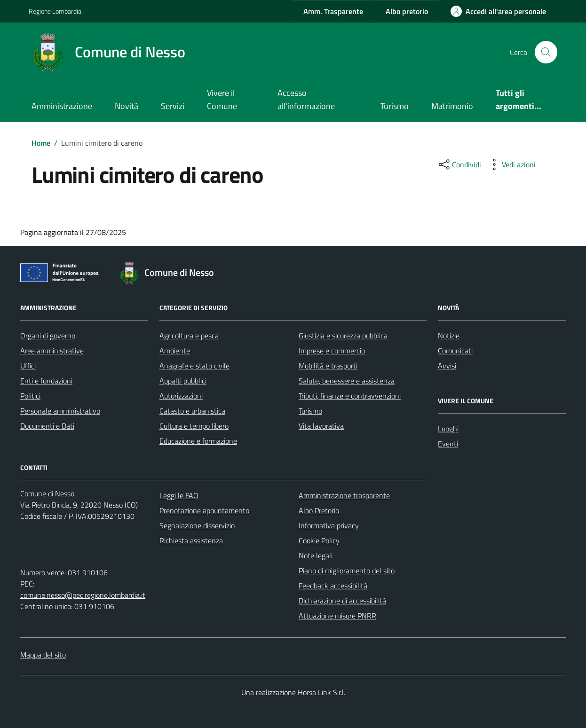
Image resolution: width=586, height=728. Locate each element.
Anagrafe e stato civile (194, 366)
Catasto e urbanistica (192, 411)
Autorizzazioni (181, 396)
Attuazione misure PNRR (337, 616)
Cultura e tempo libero (194, 426)
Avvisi (447, 366)
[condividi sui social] (459, 164)
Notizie (449, 336)
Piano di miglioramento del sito (347, 571)
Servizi (173, 106)
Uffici (28, 366)
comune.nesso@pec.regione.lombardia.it (83, 595)
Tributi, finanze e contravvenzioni (350, 396)
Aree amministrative (52, 351)
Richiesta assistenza (191, 540)
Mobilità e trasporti (328, 366)
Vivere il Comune (222, 99)
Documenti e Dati (47, 426)
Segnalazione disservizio (197, 525)
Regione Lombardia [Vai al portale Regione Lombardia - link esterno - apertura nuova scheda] (55, 11)
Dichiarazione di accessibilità (342, 601)
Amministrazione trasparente (344, 495)
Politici (30, 396)
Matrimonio (452, 106)
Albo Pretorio (319, 510)
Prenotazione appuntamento (204, 510)
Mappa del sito (43, 655)
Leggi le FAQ (179, 495)
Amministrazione (62, 106)
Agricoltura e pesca (189, 336)
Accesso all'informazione (306, 99)
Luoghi (448, 429)
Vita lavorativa (321, 426)
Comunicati (455, 351)
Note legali (316, 556)
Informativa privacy (329, 525)
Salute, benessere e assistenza (347, 381)
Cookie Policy (319, 540)
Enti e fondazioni (46, 381)
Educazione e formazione (198, 441)
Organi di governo (48, 336)
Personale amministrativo (60, 411)
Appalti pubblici (183, 381)
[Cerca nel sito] (546, 52)
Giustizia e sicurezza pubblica (343, 336)
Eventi (448, 444)
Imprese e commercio (332, 351)
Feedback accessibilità (333, 586)
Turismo (395, 106)
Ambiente (175, 351)
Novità (127, 106)
